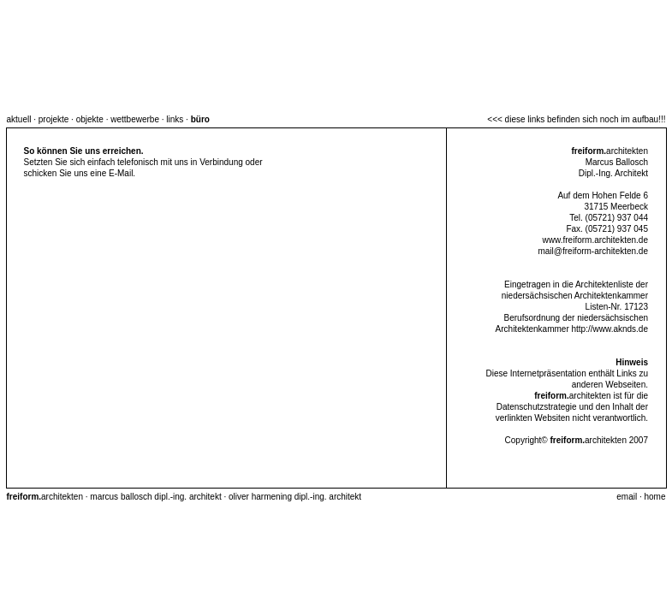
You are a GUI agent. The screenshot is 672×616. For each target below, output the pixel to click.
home (654, 497)
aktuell (19, 119)
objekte (90, 119)
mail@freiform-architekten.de (593, 251)
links (175, 119)
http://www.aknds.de (610, 329)
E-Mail (121, 173)
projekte (54, 119)
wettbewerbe (135, 119)
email (627, 497)
